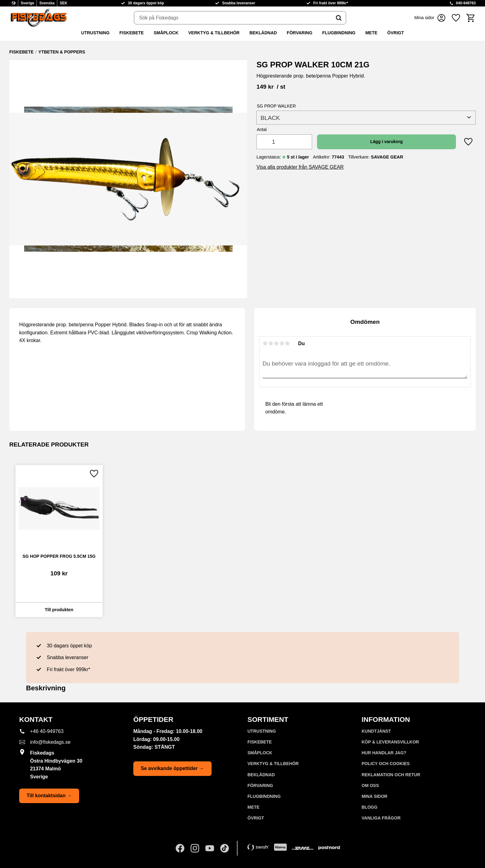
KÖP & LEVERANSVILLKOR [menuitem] (390, 742)
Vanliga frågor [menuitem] (381, 818)
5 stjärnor (288, 343)
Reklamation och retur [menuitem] (391, 775)
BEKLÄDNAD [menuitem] (263, 33)
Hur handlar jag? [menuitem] (384, 753)
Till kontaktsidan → (49, 796)
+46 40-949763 (47, 731)
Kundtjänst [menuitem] (376, 731)
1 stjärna (265, 343)
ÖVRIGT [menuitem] (396, 33)
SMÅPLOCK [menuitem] (166, 33)
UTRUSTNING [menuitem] (95, 33)
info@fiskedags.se (50, 742)
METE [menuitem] (371, 33)
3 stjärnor (277, 343)
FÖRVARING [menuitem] (300, 33)
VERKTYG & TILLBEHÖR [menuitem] (214, 33)
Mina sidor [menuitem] (374, 796)
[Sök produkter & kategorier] (233, 18)
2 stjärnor (271, 343)
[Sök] (339, 18)
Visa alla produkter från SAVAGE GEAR (300, 167)
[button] (456, 18)
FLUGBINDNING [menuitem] (339, 33)
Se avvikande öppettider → (172, 768)
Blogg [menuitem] (369, 807)
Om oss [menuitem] (370, 785)
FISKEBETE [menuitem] (132, 33)
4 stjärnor (282, 343)
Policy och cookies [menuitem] (386, 764)
